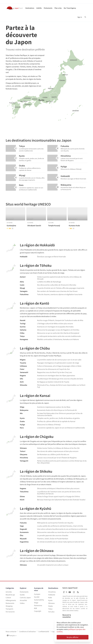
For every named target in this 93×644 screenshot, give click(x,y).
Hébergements (11, 600)
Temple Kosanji (54, 226)
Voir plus (51, 612)
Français (12, 635)
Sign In (80, 17)
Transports (9, 609)
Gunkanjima (11, 226)
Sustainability (39, 600)
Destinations (30, 8)
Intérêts (39, 8)
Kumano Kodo (74, 226)
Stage (36, 603)
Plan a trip (58, 8)
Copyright (38, 611)
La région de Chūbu (35, 348)
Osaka (50, 606)
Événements (48, 8)
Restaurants (10, 603)
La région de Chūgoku (37, 437)
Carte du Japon (25, 598)
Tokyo (50, 609)
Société (37, 597)
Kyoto (50, 600)
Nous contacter (11, 631)
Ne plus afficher (73, 637)
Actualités (23, 600)
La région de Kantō (35, 303)
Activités (9, 592)
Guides (22, 595)
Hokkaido (52, 595)
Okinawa (51, 603)
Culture (8, 598)
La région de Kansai (35, 396)
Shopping (9, 606)
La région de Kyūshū (36, 509)
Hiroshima (52, 592)
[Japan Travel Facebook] (64, 592)
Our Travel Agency (70, 8)
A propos (37, 594)
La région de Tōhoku (36, 265)
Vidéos (22, 603)
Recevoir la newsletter (67, 616)
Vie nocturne (10, 612)
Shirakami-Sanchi (34, 226)
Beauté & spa (10, 595)
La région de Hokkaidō (37, 245)
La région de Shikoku (36, 471)
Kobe (50, 598)
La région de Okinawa (37, 551)
